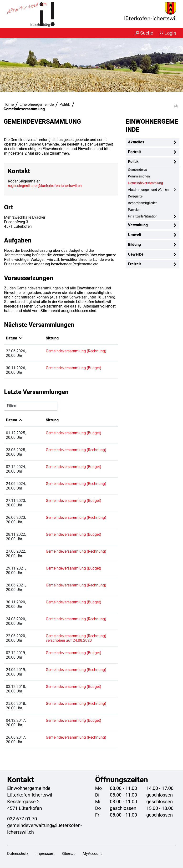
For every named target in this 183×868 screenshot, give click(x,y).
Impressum (45, 854)
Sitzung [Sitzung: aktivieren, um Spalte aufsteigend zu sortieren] (41, 338)
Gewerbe (136, 255)
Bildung (134, 245)
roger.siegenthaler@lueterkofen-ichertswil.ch (45, 186)
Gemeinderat (137, 170)
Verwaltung (138, 225)
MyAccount (92, 854)
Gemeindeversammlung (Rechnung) (65, 351)
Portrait (134, 152)
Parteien (134, 210)
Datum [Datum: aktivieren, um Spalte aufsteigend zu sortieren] (12, 420)
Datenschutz (18, 854)
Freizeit (134, 264)
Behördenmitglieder (142, 203)
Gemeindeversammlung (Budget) (62, 368)
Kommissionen (139, 177)
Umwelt (135, 235)
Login (170, 33)
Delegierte (135, 197)
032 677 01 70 (22, 819)
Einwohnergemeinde (152, 126)
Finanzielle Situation (143, 217)
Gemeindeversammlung (154, 183)
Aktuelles (136, 142)
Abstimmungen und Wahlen (148, 190)
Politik (133, 162)
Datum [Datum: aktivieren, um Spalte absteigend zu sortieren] (12, 338)
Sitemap (69, 854)
